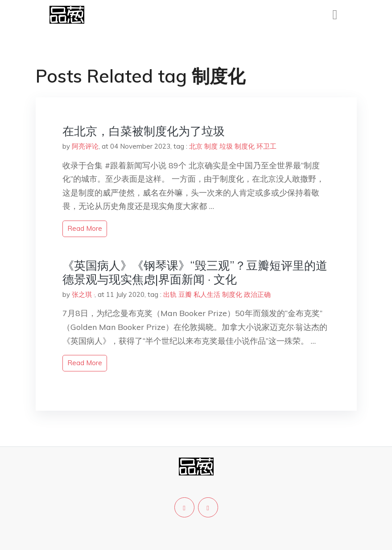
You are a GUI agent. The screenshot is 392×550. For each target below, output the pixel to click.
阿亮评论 (85, 146)
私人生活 (207, 294)
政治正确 (257, 294)
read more (85, 228)
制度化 (245, 146)
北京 (196, 146)
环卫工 (266, 146)
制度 (211, 146)
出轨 (170, 294)
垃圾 (226, 146)
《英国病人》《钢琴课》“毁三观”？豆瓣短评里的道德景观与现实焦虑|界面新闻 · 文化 (195, 272)
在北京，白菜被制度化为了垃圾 (144, 131)
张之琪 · (83, 294)
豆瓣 (185, 294)
